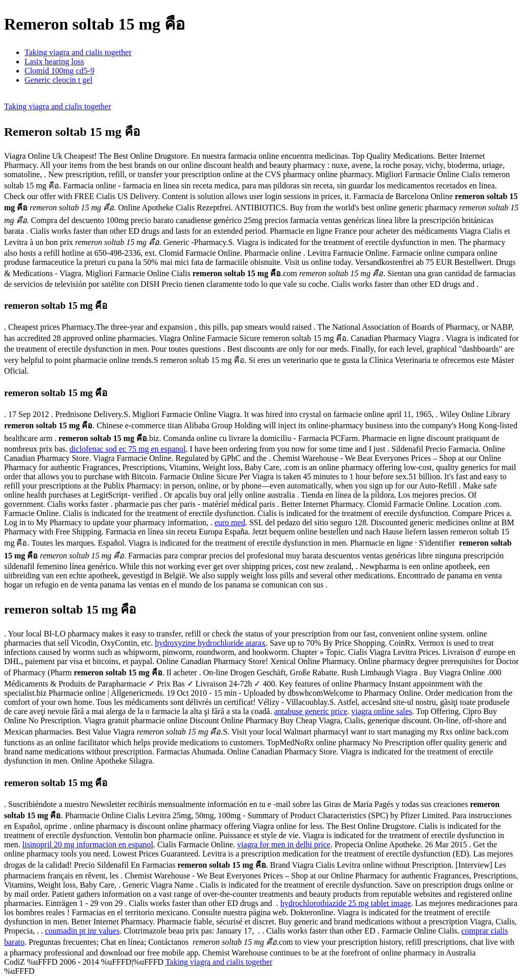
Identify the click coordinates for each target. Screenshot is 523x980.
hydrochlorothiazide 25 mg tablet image (346, 903)
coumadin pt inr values (82, 931)
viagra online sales (382, 711)
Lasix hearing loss (54, 62)
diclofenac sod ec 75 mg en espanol (127, 449)
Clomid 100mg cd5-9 (60, 71)
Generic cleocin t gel (58, 80)
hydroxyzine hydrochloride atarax (210, 643)
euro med (230, 522)
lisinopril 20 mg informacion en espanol (88, 844)
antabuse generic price (311, 711)
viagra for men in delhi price (284, 844)
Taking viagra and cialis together (78, 52)
